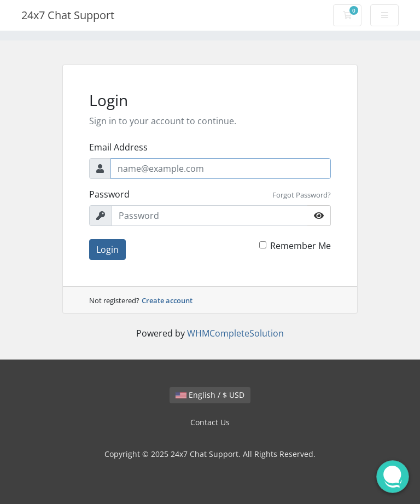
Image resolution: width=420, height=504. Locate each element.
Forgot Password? (302, 195)
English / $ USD (210, 395)
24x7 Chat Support (68, 15)
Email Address (118, 147)
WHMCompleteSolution (235, 333)
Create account (167, 300)
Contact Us (210, 422)
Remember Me (301, 246)
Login (107, 250)
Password (109, 194)
